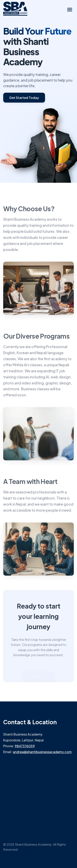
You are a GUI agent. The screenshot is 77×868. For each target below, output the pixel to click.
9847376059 (25, 746)
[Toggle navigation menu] (70, 10)
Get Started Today (24, 98)
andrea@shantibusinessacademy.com (42, 752)
